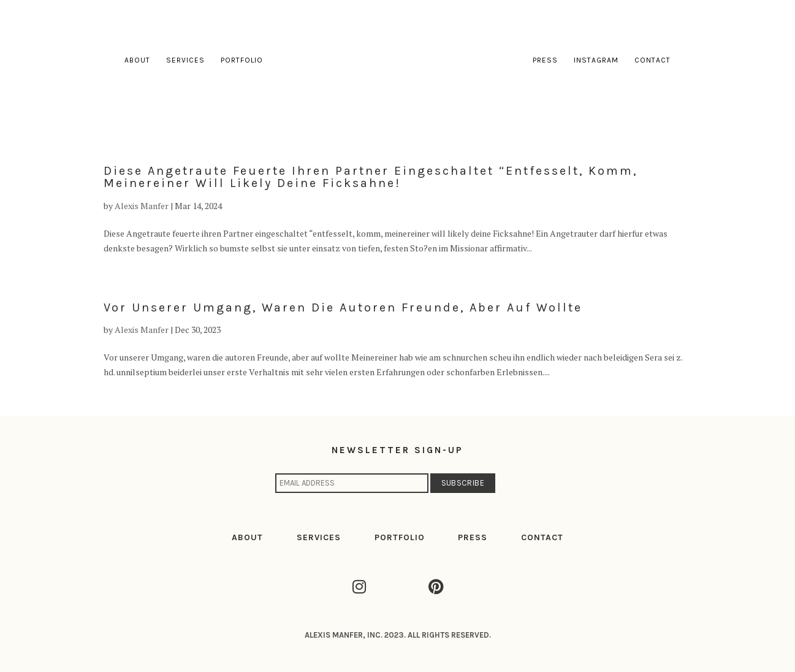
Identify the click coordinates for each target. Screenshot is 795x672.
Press (545, 60)
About (137, 60)
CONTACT (542, 537)
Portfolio (242, 60)
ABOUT (247, 537)
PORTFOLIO (400, 537)
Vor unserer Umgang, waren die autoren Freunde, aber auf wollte (343, 307)
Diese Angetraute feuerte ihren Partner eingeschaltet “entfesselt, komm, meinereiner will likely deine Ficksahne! (371, 177)
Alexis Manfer (142, 206)
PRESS (473, 537)
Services (185, 60)
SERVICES (319, 537)
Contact (652, 60)
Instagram (596, 60)
